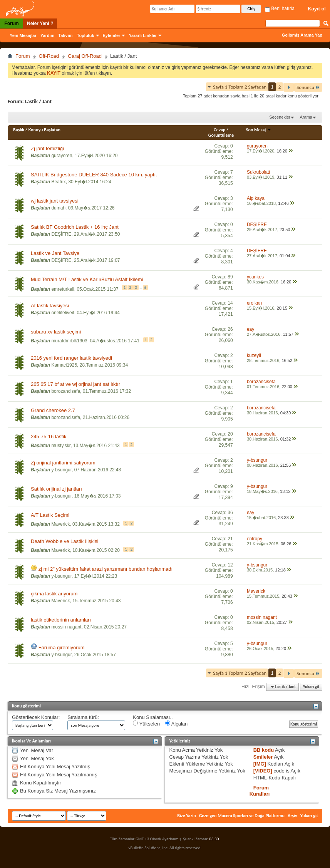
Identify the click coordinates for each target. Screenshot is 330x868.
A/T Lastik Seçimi (50, 515)
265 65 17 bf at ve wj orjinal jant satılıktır (75, 384)
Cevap (219, 130)
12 (230, 565)
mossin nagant (66, 627)
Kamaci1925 (64, 365)
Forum (11, 23)
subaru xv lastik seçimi (56, 332)
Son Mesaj (259, 130)
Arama (306, 117)
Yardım (48, 35)
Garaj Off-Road (85, 56)
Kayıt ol (317, 9)
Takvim (65, 35)
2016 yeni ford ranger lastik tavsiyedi (71, 358)
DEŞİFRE (61, 234)
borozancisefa (66, 391)
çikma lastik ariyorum (54, 594)
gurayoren (62, 156)
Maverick (60, 524)
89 (230, 277)
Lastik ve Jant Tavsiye (55, 253)
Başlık (19, 130)
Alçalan (177, 724)
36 (230, 513)
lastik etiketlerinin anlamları (61, 620)
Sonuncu (308, 87)
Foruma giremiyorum (62, 648)
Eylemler (112, 35)
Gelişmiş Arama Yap (302, 35)
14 (230, 303)
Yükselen (146, 724)
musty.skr (61, 446)
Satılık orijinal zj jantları (56, 489)
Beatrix (58, 182)
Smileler (263, 757)
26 (230, 329)
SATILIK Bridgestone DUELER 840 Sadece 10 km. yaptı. (94, 175)
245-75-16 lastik (49, 437)
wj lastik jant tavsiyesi (55, 201)
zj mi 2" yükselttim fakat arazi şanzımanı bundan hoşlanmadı (106, 569)
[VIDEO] (263, 771)
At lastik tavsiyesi (50, 306)
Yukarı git (311, 687)
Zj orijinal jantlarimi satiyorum (63, 463)
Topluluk (86, 35)
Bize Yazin (186, 816)
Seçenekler (280, 117)
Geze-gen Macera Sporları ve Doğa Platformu (242, 816)
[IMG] (260, 764)
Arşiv (292, 816)
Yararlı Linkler (143, 35)
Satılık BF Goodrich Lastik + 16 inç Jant (75, 227)
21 (230, 539)
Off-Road (49, 56)
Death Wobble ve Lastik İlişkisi (64, 541)
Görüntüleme (221, 135)
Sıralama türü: (83, 717)
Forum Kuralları (260, 791)
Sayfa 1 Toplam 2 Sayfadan (240, 87)
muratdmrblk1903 (69, 341)
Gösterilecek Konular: (36, 717)
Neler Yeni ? (40, 23)
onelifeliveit (63, 313)
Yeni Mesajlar (23, 35)
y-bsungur (61, 470)
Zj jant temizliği (47, 148)
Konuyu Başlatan (44, 130)
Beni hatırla (280, 8)
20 (230, 434)
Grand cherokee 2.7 (53, 410)
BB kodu (264, 750)
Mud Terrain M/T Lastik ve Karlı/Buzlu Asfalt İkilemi (87, 279)
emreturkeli (63, 289)
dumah (58, 208)
